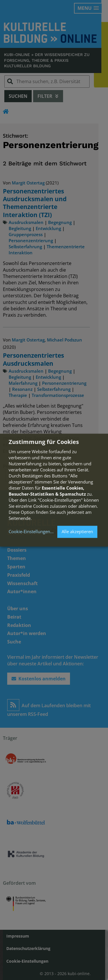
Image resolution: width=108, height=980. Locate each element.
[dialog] (54, 490)
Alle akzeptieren (77, 532)
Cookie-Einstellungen (29, 532)
